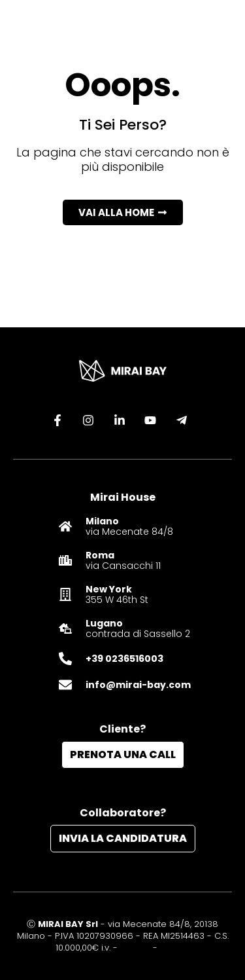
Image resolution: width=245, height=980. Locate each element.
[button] (123, 212)
